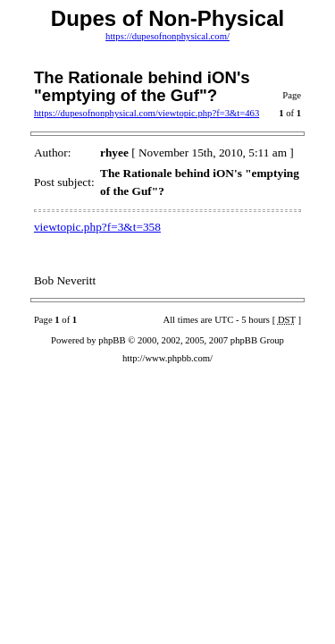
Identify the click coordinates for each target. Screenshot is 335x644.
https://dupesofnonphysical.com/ (167, 36)
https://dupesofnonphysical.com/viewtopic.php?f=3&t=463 (147, 113)
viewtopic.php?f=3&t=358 (97, 227)
